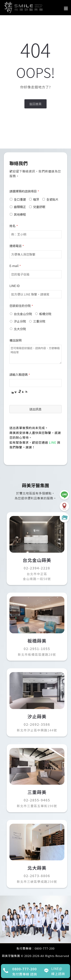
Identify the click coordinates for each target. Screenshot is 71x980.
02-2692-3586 (37, 724)
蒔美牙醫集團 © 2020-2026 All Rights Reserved (35, 956)
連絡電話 (17, 246)
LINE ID (15, 286)
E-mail (15, 266)
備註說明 (16, 340)
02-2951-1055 (37, 649)
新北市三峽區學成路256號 (37, 881)
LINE (53, 442)
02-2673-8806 (37, 876)
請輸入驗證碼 (20, 374)
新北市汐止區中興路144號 (37, 730)
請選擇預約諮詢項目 (24, 191)
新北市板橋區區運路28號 (37, 654)
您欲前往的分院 (21, 306)
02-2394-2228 (37, 568)
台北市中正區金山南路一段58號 (37, 576)
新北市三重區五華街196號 (37, 806)
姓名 (14, 226)
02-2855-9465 (37, 800)
